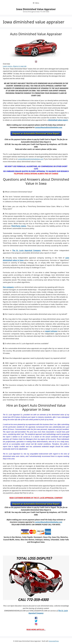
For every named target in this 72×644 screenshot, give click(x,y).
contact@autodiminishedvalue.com (49, 127)
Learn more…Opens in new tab (15, 66)
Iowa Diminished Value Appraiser (36, 9)
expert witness (51, 331)
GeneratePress (54, 641)
